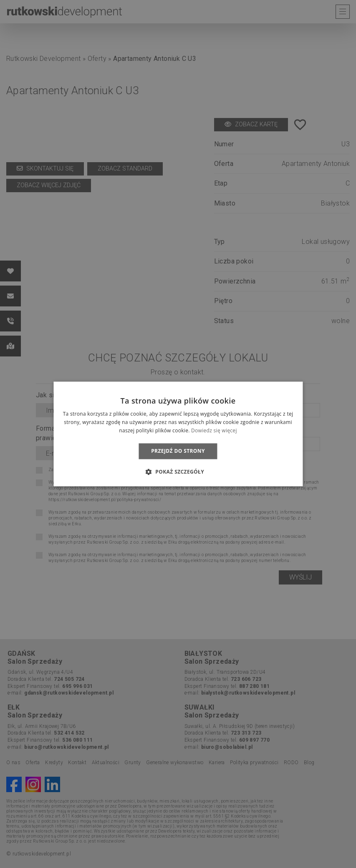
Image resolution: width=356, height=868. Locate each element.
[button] (178, 472)
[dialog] (178, 434)
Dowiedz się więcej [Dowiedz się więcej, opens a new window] (214, 430)
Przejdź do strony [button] (178, 451)
